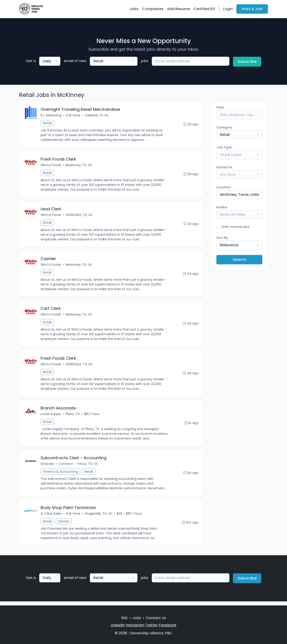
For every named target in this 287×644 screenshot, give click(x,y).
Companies (153, 9)
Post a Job (252, 9)
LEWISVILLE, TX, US (79, 216)
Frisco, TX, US (88, 467)
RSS (124, 618)
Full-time (73, 115)
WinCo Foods (51, 166)
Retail (48, 123)
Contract (66, 467)
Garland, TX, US (97, 115)
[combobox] (50, 61)
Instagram (135, 625)
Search (239, 260)
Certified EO (204, 9)
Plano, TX (73, 417)
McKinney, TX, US (79, 166)
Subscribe (247, 62)
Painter (64, 525)
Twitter (151, 625)
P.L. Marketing (51, 115)
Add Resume (178, 9)
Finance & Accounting (61, 475)
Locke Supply (51, 417)
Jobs (134, 9)
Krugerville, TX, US (99, 517)
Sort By (222, 238)
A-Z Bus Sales (51, 517)
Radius (222, 207)
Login (228, 9)
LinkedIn (118, 625)
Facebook (168, 625)
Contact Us (156, 618)
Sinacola (47, 467)
